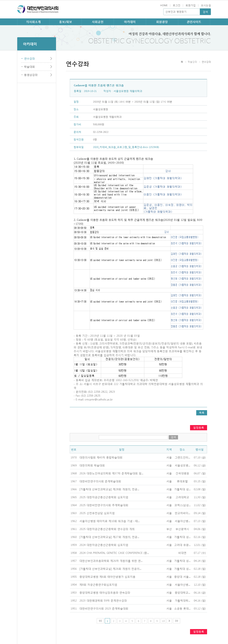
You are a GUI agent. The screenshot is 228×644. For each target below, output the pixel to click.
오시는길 (206, 5)
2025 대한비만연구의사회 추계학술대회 (104, 505)
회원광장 (162, 22)
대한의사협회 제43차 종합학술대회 (101, 457)
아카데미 (130, 22)
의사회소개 (33, 22)
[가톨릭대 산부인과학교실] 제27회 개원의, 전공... (109, 537)
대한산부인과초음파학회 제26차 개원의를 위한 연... (111, 561)
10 (163, 621)
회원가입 (191, 5)
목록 (202, 412)
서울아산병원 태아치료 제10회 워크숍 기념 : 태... (109, 521)
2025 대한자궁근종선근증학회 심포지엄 (104, 497)
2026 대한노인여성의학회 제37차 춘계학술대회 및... (111, 473)
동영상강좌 (31, 75)
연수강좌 (29, 58)
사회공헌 (98, 22)
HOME (164, 5)
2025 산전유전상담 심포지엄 (97, 513)
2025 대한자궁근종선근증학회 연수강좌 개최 (107, 529)
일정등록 (199, 427)
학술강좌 (192, 62)
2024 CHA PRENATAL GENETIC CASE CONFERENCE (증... (114, 553)
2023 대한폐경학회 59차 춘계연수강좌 (103, 600)
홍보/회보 (66, 22)
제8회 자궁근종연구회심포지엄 (98, 584)
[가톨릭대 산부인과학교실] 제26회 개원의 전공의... (110, 569)
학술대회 (29, 67)
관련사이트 (194, 22)
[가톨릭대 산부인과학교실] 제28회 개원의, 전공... (109, 489)
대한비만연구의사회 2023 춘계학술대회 (104, 608)
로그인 (177, 5)
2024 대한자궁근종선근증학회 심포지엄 (104, 545)
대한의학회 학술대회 (92, 465)
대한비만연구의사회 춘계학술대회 (100, 481)
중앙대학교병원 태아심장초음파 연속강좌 (105, 592)
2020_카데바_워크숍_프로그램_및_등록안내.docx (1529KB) (126, 147)
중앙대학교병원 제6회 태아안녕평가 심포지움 (107, 577)
